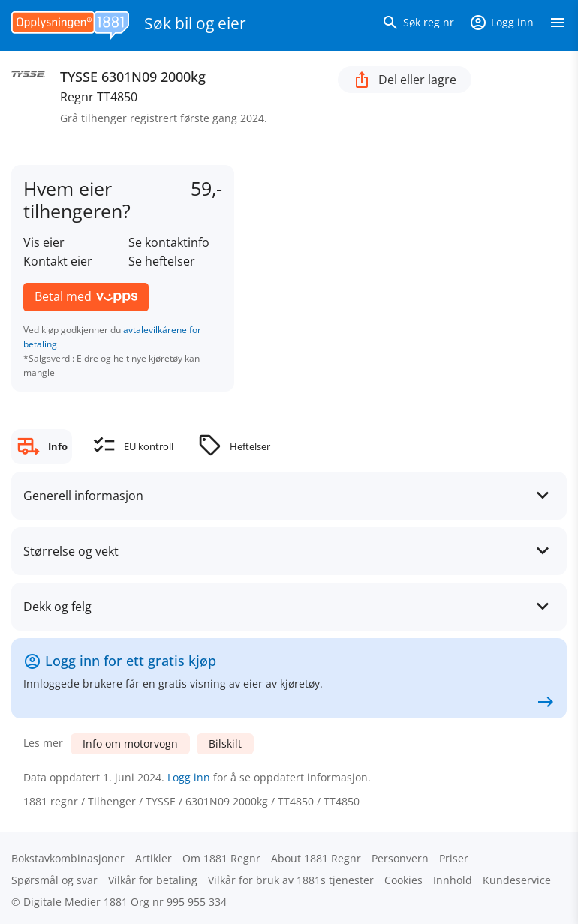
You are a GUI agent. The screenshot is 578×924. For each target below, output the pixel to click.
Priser (454, 858)
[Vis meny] (558, 25)
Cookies (403, 880)
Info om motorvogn (130, 744)
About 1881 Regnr (316, 858)
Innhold (453, 880)
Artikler (154, 858)
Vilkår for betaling (153, 880)
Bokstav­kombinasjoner (68, 858)
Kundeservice (517, 880)
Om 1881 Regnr (221, 858)
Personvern (400, 858)
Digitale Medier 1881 (75, 902)
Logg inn (189, 777)
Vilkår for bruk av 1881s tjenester (291, 880)
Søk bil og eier (195, 23)
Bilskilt (225, 744)
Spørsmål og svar (54, 880)
